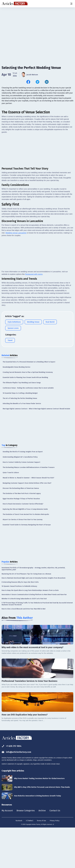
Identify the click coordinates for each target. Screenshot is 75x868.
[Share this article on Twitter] (37, 82)
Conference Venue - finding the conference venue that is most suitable (28, 428)
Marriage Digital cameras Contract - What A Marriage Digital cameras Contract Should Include (36, 449)
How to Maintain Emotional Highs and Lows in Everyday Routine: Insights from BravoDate (33, 618)
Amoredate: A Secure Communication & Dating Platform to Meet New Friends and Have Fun (34, 635)
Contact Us (55, 851)
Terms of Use (41, 861)
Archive (42, 851)
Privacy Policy (55, 861)
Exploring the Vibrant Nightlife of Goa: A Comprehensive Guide (25, 549)
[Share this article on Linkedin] (47, 82)
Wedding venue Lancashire (16, 273)
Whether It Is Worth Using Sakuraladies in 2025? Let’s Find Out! (24, 639)
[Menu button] (71, 4)
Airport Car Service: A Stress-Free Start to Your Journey (23, 560)
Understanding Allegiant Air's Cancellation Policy (20, 497)
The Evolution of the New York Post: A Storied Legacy (22, 534)
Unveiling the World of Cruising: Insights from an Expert (23, 492)
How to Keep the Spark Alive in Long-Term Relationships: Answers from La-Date (30, 631)
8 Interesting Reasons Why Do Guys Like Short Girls (20, 622)
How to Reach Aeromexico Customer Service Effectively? (23, 544)
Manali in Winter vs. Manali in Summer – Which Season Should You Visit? (28, 518)
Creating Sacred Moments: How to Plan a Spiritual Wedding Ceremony (28, 412)
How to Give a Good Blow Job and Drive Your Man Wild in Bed (23, 649)
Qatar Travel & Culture (11, 513)
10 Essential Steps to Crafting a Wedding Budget (20, 433)
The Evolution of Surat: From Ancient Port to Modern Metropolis (26, 555)
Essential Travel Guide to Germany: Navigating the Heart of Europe (27, 565)
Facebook (19, 861)
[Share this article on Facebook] (28, 82)
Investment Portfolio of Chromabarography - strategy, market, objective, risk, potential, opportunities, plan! (33, 609)
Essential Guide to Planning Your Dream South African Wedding (25, 418)
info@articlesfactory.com (16, 792)
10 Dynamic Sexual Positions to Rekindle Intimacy (19, 626)
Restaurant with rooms (34, 314)
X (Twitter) (30, 861)
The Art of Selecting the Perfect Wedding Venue (20, 438)
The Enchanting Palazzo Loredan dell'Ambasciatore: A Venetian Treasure (29, 508)
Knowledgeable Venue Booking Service (16, 407)
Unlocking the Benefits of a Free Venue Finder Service (22, 444)
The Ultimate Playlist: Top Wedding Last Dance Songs (22, 423)
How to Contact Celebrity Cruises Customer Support (21, 502)
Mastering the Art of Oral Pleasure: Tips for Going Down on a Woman (26, 614)
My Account (7, 851)
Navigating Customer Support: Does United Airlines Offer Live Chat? (27, 523)
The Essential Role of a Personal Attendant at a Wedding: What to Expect (29, 402)
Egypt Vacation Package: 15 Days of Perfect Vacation (21, 539)
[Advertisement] (37, 24)
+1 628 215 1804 (12, 786)
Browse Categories (26, 851)
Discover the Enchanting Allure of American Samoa (21, 528)
